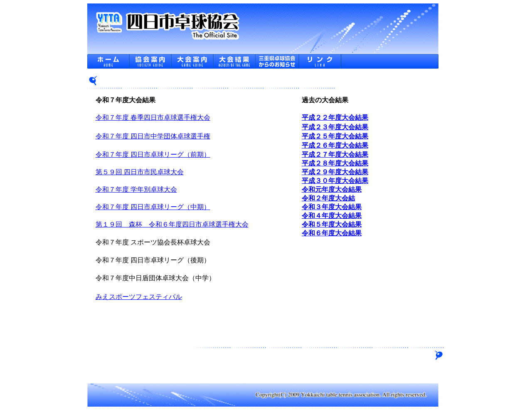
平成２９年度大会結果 (335, 172)
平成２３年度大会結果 (335, 127)
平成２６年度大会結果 (335, 145)
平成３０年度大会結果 (335, 181)
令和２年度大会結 (328, 198)
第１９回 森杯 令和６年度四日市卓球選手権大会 (172, 224)
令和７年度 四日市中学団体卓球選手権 (153, 136)
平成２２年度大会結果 (335, 117)
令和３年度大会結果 (332, 207)
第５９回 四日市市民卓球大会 (140, 172)
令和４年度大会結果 (332, 216)
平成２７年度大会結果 (335, 154)
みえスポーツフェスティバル (139, 297)
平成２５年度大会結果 (335, 136)
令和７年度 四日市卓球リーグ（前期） (153, 154)
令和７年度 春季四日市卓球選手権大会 (153, 117)
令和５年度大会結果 (332, 224)
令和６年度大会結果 (332, 233)
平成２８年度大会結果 (335, 163)
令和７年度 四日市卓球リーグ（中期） (153, 207)
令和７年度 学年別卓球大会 (136, 189)
